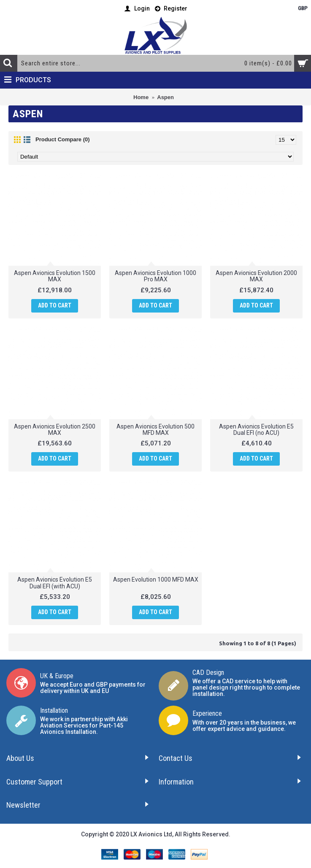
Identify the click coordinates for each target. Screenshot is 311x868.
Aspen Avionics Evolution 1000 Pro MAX (155, 276)
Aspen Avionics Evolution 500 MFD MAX (155, 430)
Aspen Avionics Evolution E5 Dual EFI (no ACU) (256, 430)
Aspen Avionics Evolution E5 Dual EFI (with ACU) (55, 583)
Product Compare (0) (63, 139)
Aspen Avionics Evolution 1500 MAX (55, 276)
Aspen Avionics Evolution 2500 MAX (55, 430)
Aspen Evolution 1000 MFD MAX (156, 580)
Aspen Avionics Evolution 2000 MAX (256, 276)
